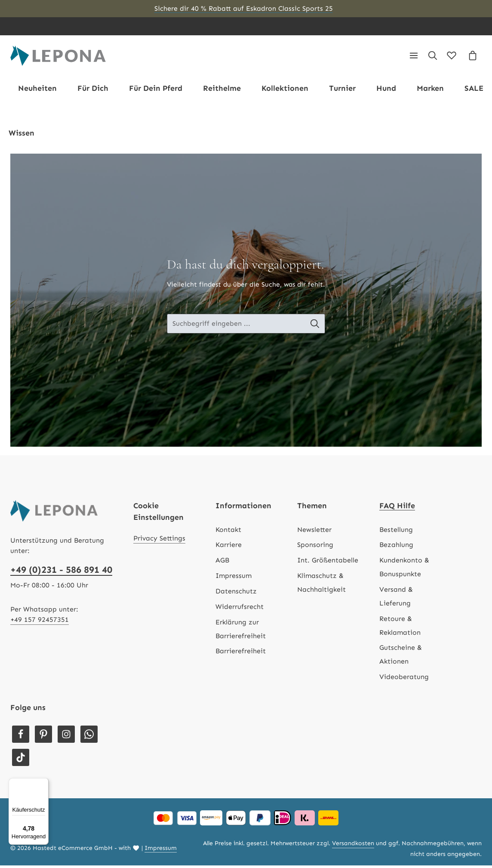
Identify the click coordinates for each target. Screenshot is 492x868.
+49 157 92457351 (40, 622)
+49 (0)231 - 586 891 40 (61, 572)
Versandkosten (353, 846)
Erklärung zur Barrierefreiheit (241, 631)
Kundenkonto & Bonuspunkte (404, 569)
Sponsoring (315, 547)
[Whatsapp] (89, 736)
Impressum (234, 578)
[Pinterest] (43, 736)
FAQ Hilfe (397, 508)
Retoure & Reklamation (400, 628)
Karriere (229, 547)
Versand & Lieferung (396, 598)
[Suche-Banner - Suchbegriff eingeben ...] (236, 326)
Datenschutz (236, 593)
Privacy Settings (159, 541)
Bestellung (396, 532)
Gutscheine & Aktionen (401, 657)
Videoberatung (404, 679)
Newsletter (314, 532)
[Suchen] (433, 57)
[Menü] (414, 57)
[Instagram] (66, 736)
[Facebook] (21, 736)
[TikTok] (21, 760)
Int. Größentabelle (328, 562)
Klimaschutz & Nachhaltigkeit (321, 585)
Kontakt (228, 532)
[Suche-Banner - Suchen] (317, 326)
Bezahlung (396, 547)
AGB (222, 562)
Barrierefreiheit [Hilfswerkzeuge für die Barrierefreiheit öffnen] (241, 653)
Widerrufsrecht (240, 609)
